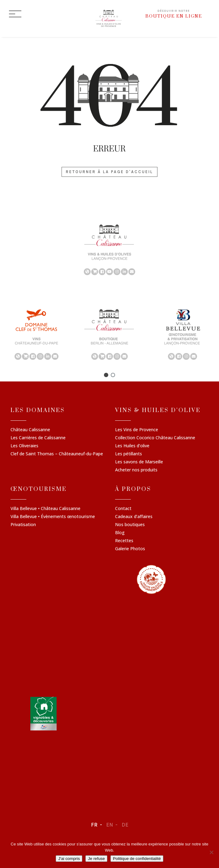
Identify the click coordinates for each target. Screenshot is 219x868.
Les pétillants (129, 454)
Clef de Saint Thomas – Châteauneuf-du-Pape (57, 454)
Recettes (124, 541)
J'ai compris (69, 859)
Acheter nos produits (136, 470)
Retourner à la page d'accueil (109, 172)
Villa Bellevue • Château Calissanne (45, 509)
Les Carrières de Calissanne (38, 438)
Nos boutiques (130, 525)
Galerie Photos (130, 549)
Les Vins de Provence (137, 430)
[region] (109, 249)
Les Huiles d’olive (132, 446)
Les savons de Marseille (139, 462)
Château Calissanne (30, 430)
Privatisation (23, 525)
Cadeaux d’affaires (134, 517)
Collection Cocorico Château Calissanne (155, 438)
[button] (106, 375)
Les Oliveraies (24, 446)
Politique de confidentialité (137, 859)
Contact (123, 509)
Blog (120, 533)
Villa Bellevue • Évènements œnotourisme (53, 517)
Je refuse (96, 859)
